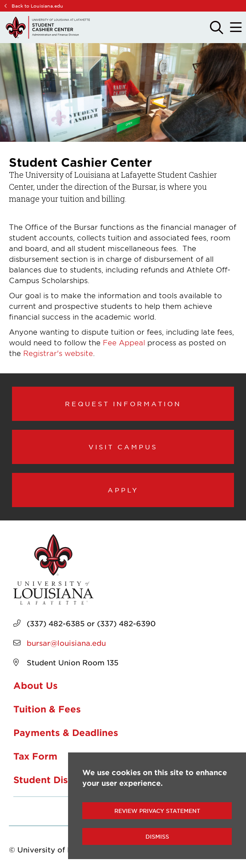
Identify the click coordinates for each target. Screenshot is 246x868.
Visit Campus (123, 447)
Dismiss (157, 836)
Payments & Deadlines (66, 732)
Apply (123, 490)
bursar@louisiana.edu (66, 643)
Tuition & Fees (47, 709)
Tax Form (35, 756)
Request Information (123, 404)
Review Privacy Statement (157, 811)
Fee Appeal (124, 342)
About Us (36, 685)
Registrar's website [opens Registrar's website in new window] (58, 353)
